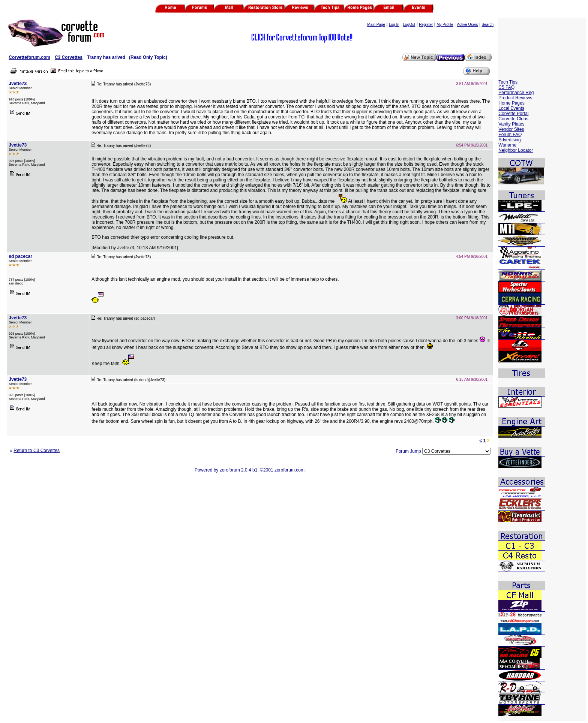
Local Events (511, 108)
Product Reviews (515, 98)
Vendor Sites (511, 129)
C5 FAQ (506, 87)
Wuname (507, 145)
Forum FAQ (510, 135)
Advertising (509, 140)
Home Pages (511, 103)
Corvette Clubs (513, 119)
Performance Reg (516, 93)
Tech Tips (508, 82)
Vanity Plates (511, 124)
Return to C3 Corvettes (37, 451)
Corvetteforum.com (29, 57)
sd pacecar (20, 256)
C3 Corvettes (69, 57)
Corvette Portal (513, 114)
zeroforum (230, 470)
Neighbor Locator (516, 150)
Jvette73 (18, 84)
